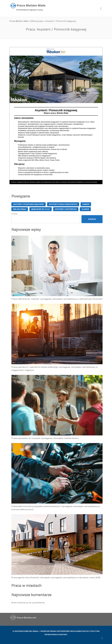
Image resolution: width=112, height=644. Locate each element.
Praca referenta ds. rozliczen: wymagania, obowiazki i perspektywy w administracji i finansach (57, 299)
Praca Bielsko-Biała (19, 21)
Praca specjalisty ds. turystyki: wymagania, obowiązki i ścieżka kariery (45, 438)
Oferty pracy (37, 21)
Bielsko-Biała (20, 209)
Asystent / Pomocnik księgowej (29, 204)
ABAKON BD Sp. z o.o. (41, 209)
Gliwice (85, 209)
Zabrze (86, 204)
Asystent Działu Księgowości (63, 204)
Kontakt (63, 635)
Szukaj (14, 214)
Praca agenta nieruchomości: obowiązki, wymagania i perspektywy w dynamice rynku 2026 (56, 578)
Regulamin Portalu (80, 631)
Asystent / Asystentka (66, 209)
